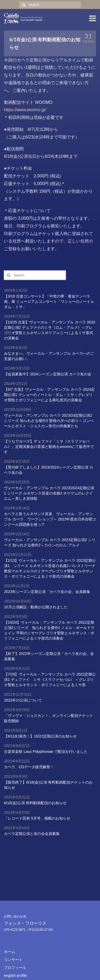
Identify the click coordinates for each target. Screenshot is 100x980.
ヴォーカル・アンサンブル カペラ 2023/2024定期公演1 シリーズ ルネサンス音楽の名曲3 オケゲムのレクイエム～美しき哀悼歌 (49, 493)
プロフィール (15, 968)
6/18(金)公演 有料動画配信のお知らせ (35, 803)
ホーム (10, 952)
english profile (15, 975)
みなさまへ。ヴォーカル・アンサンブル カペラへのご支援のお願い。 (49, 356)
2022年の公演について (23, 700)
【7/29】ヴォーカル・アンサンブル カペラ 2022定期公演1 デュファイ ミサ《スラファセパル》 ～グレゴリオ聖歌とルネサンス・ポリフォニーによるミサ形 (50, 680)
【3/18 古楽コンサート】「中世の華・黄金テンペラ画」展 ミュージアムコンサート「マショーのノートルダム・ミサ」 (49, 302)
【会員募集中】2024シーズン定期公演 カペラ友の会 (48, 374)
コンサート (13, 960)
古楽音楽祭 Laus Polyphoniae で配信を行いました (46, 752)
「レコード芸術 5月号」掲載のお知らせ (37, 818)
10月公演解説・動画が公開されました (36, 607)
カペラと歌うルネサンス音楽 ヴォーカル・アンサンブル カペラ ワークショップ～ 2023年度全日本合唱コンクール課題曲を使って (50, 519)
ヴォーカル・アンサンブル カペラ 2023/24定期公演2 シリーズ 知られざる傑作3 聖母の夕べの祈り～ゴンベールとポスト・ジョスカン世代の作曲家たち (49, 421)
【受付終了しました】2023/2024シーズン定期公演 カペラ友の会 (49, 470)
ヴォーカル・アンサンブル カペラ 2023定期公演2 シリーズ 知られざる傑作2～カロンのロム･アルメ (50, 542)
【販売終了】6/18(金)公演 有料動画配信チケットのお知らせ (48, 785)
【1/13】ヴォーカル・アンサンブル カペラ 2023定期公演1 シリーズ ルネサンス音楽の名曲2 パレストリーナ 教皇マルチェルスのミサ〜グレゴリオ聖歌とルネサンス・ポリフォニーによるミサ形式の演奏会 (50, 568)
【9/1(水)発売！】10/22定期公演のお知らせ (40, 736)
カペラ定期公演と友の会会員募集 (32, 834)
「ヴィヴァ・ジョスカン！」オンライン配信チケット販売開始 (49, 718)
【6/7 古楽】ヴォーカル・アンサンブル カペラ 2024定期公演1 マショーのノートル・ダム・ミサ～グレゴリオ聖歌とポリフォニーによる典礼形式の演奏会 (49, 395)
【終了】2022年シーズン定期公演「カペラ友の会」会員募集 (49, 656)
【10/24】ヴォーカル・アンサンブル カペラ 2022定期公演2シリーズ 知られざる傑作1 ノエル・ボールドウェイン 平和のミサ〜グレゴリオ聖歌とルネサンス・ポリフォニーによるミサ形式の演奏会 (49, 630)
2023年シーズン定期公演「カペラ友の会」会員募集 (47, 592)
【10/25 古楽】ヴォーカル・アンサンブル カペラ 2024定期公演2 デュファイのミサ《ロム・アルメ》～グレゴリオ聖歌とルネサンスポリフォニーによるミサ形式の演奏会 (50, 330)
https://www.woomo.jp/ (25, 110)
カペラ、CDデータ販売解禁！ (29, 767)
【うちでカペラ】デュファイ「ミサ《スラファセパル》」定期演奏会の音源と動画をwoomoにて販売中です (49, 447)
